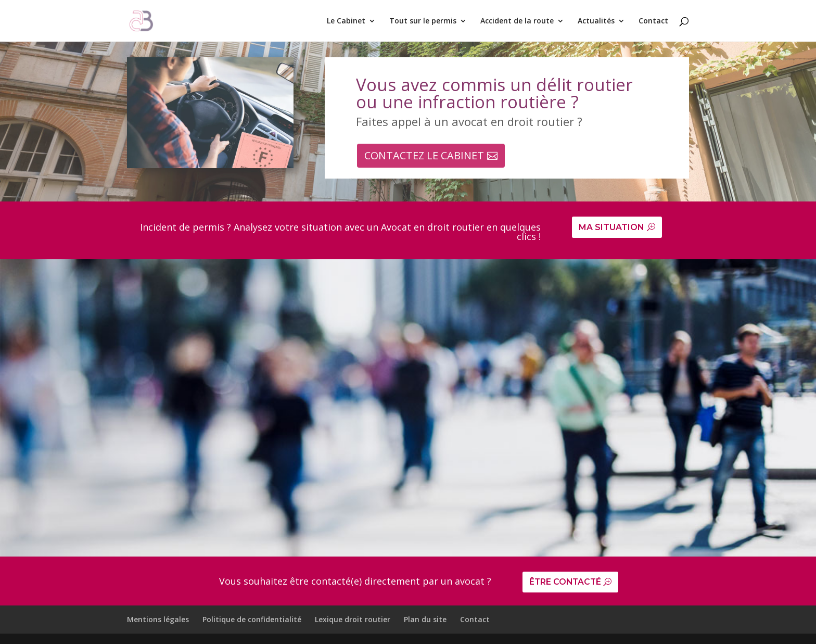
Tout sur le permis (423, 21)
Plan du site (425, 620)
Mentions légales (158, 620)
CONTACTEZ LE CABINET (424, 155)
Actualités (596, 21)
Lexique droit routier (353, 620)
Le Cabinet (346, 21)
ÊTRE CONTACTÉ (566, 582)
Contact (653, 21)
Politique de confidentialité (252, 620)
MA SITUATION (611, 227)
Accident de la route (517, 21)
